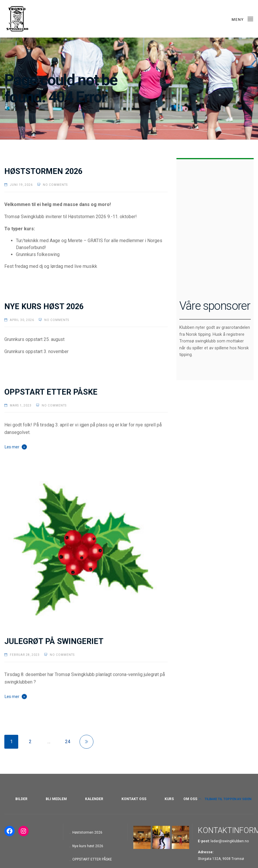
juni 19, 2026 (21, 185)
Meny (243, 19)
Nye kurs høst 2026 (44, 306)
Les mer (12, 447)
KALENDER (94, 799)
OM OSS (190, 799)
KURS (169, 799)
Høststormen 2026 (43, 171)
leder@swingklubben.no (230, 841)
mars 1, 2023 (21, 405)
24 (68, 742)
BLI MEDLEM (56, 799)
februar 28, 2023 (25, 654)
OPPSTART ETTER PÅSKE (51, 392)
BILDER (21, 799)
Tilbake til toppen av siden (225, 799)
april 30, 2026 (22, 320)
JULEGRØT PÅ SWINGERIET (54, 641)
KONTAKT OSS (134, 799)
